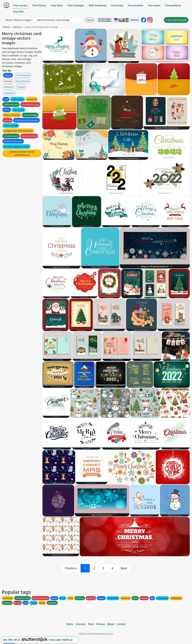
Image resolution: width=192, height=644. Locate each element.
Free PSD (18, 12)
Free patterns (173, 5)
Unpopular (10, 93)
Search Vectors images (18, 20)
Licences (81, 624)
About (111, 624)
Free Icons (117, 5)
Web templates (98, 5)
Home (6, 27)
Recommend (22, 81)
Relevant (9, 87)
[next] (124, 568)
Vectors (17, 27)
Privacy (100, 624)
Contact (121, 624)
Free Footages (76, 5)
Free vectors (20, 5)
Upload (90, 20)
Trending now (23, 75)
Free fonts (57, 5)
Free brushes (136, 5)
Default (8, 75)
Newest (8, 81)
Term (91, 624)
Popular (21, 87)
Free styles (154, 5)
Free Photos (39, 5)
